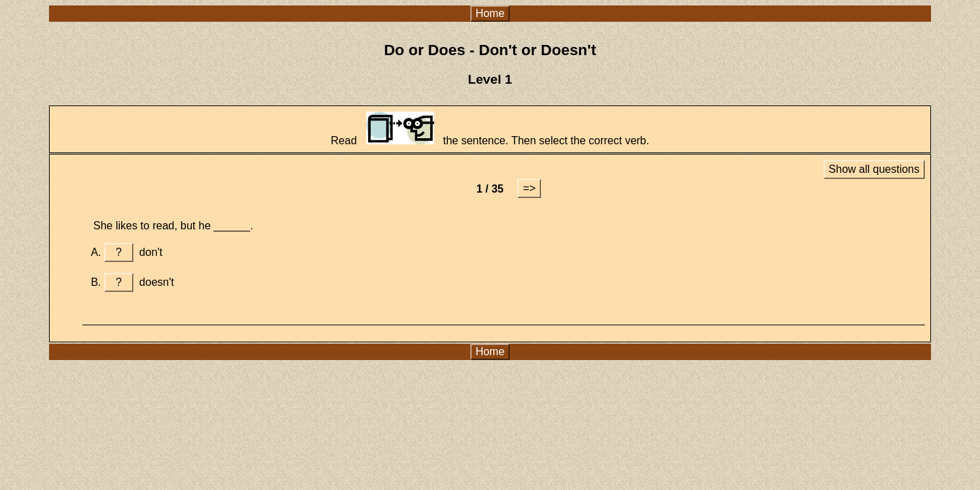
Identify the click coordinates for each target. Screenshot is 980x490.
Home (490, 13)
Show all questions (874, 169)
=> (529, 188)
